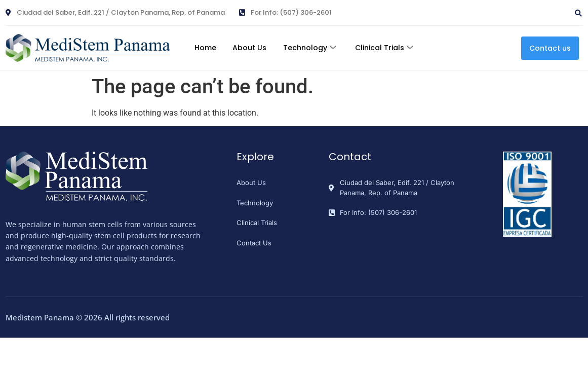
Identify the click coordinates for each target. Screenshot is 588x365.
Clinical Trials (390, 48)
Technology (311, 48)
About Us (248, 48)
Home (200, 48)
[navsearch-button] (526, 9)
